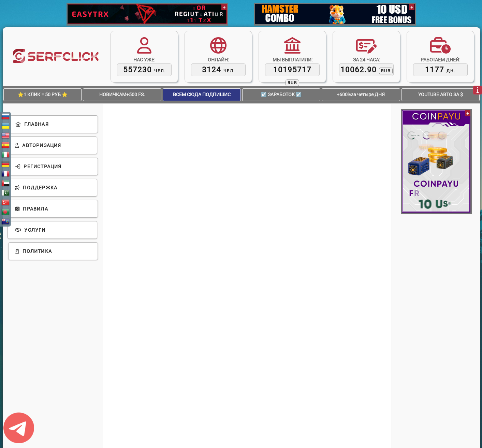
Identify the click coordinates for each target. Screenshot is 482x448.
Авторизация (38, 145)
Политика (34, 251)
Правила (32, 209)
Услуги (30, 230)
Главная (32, 124)
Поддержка (36, 188)
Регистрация (39, 167)
